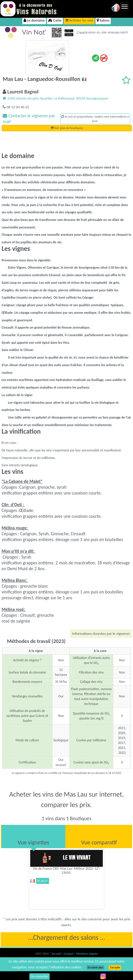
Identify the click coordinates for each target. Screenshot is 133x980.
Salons (103, 20)
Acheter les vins (79, 20)
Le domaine (34, 20)
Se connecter (39, 976)
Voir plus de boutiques (67, 128)
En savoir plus (95, 967)
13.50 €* (43, 881)
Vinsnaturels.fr (29, 9)
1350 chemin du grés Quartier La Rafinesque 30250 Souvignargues (55, 98)
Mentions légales (87, 954)
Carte (55, 20)
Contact (69, 954)
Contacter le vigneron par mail (29, 119)
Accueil (57, 954)
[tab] (33, 837)
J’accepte (115, 967)
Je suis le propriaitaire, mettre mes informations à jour (95, 119)
